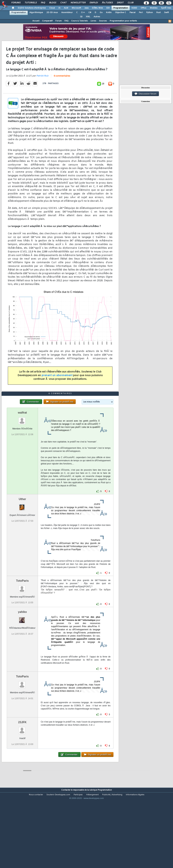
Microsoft (76, 8)
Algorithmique (36, 13)
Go (101, 13)
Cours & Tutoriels (79, 21)
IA (59, 8)
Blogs (53, 3)
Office (143, 8)
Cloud (52, 8)
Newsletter (78, 3)
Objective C (121, 13)
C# (90, 13)
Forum (58, 21)
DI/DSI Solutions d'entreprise (32, 8)
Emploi (94, 3)
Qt (81, 17)
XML (88, 17)
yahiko (22, 644)
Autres (97, 17)
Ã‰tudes (107, 3)
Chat (63, 3)
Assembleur (67, 13)
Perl (141, 13)
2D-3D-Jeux (52, 13)
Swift (166, 13)
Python (150, 13)
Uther (22, 531)
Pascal (132, 13)
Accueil (36, 21)
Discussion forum (146, 94)
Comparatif (47, 21)
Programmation (121, 8)
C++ (83, 13)
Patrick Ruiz (42, 87)
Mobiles (154, 8)
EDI (108, 8)
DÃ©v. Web (97, 8)
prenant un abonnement (57, 386)
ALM (66, 8)
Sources (103, 21)
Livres (93, 21)
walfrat (22, 444)
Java (86, 8)
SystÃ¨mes (166, 8)
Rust (158, 13)
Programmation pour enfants (123, 21)
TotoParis (22, 613)
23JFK (22, 754)
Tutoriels (31, 3)
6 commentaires (62, 87)
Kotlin (109, 13)
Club (131, 3)
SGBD (134, 8)
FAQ (43, 3)
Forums (16, 3)
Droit (120, 3)
